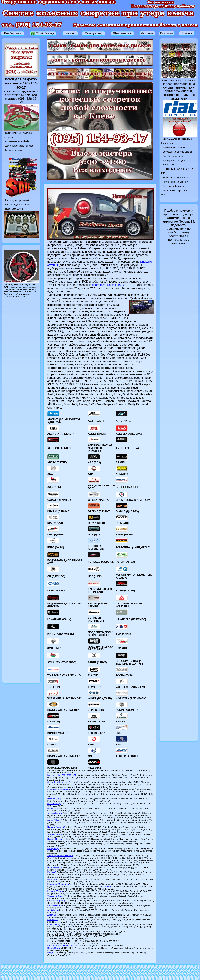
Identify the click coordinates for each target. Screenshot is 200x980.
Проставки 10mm (14, 209)
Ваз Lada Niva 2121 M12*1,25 (62, 775)
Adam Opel (53, 915)
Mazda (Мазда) (55, 804)
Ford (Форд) (53, 849)
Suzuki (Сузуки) (55, 834)
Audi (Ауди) (53, 808)
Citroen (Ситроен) (56, 901)
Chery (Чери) (54, 924)
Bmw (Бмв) (53, 879)
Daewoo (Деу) (54, 799)
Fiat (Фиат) (53, 920)
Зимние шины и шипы (174, 147)
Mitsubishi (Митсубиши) (59, 789)
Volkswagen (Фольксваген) (60, 856)
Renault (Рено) (54, 905)
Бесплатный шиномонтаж (176, 178)
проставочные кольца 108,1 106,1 (114, 285)
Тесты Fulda (169, 165)
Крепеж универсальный (17, 200)
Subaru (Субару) (55, 896)
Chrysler (51, 953)
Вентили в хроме (14, 150)
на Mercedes (107, 886)
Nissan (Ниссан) (55, 839)
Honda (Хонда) (55, 867)
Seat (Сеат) (53, 910)
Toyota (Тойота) (55, 813)
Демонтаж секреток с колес (19, 146)
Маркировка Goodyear (174, 160)
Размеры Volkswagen (174, 186)
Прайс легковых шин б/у (175, 182)
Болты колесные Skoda (17, 141)
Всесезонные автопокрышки (177, 152)
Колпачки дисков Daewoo (18, 205)
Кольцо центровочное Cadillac (62, 946)
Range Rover (54, 948)
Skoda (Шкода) (55, 820)
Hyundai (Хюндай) (56, 827)
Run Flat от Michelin (173, 156)
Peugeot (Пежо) (55, 891)
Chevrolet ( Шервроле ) (59, 782)
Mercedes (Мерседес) (58, 884)
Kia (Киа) (52, 872)
